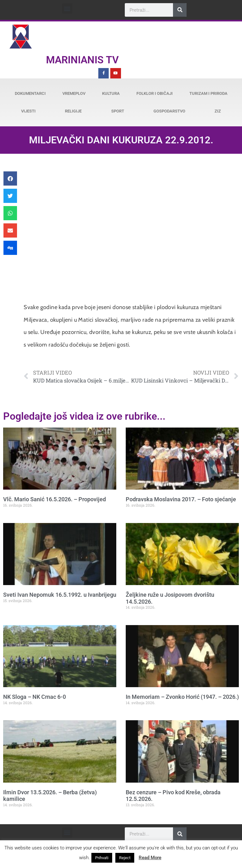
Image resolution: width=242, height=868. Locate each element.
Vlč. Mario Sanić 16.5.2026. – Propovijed (55, 499)
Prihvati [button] (102, 858)
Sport (118, 111)
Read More (150, 858)
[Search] (180, 10)
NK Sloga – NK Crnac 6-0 (35, 697)
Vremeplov (74, 93)
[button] (67, 8)
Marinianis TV (82, 60)
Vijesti (28, 111)
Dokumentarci (30, 93)
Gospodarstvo (169, 111)
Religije (73, 111)
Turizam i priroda (208, 93)
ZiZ (218, 111)
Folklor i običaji (155, 93)
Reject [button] (125, 858)
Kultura (111, 93)
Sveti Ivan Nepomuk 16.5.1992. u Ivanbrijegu (60, 595)
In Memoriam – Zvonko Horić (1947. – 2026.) (182, 697)
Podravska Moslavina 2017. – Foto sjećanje (181, 499)
